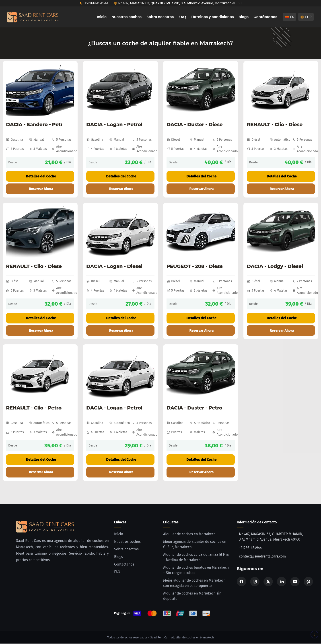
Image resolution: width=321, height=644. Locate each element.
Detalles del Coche (40, 176)
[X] (268, 582)
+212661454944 (96, 3)
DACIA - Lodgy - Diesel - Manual (275, 266)
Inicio (102, 17)
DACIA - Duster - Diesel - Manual (194, 125)
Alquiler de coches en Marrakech (189, 534)
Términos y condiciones (212, 17)
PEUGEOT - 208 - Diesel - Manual (194, 266)
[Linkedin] (282, 582)
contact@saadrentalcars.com (262, 557)
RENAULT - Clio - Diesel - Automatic (275, 125)
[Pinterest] (308, 582)
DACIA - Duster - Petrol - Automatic (194, 408)
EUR (306, 17)
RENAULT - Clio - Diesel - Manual (34, 266)
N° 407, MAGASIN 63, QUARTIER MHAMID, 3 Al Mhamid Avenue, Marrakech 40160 (180, 3)
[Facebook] (241, 582)
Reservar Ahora (41, 189)
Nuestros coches (127, 17)
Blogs (244, 17)
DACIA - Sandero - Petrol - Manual (34, 125)
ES (290, 17)
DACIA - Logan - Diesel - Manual (114, 266)
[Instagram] (255, 582)
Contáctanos (265, 17)
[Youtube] (295, 582)
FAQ (182, 17)
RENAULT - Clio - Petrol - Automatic (34, 408)
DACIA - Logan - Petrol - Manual (114, 125)
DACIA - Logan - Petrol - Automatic (114, 408)
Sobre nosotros (160, 17)
